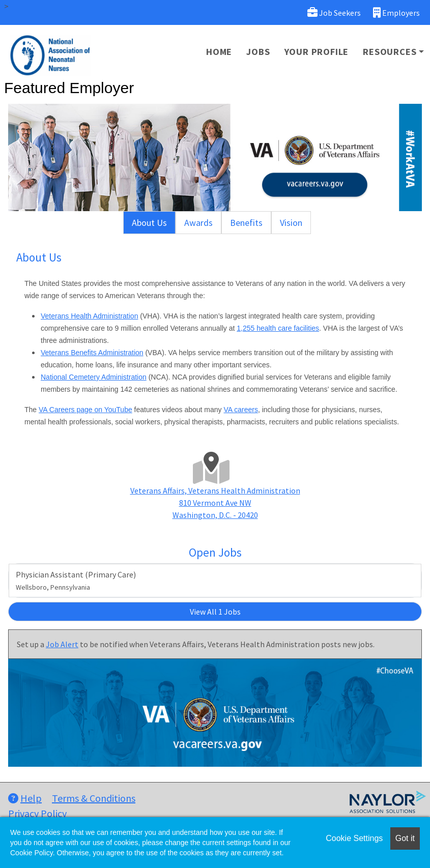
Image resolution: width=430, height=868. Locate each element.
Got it (405, 838)
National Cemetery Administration (94, 377)
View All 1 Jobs (215, 612)
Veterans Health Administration (89, 316)
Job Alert (62, 644)
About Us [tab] (149, 223)
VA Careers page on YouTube (85, 410)
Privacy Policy (37, 813)
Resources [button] (390, 52)
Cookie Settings (354, 838)
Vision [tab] (291, 223)
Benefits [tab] (246, 223)
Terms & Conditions (94, 798)
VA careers (241, 410)
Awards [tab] (198, 223)
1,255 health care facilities (278, 328)
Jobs (258, 52)
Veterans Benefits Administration (92, 353)
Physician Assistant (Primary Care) (76, 581)
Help (25, 798)
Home (219, 52)
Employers (396, 12)
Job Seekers (334, 12)
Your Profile (317, 52)
